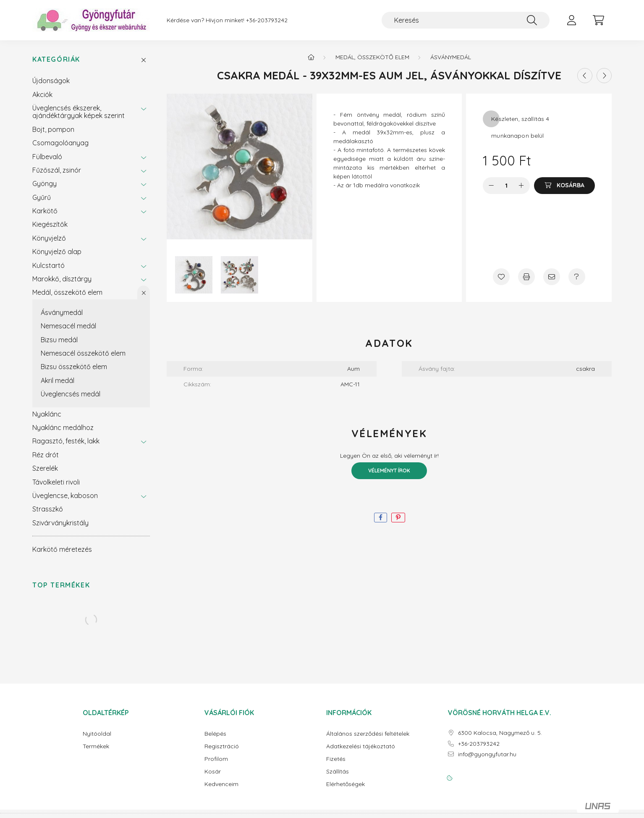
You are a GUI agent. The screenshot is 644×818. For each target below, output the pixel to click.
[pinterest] (398, 518)
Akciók (42, 94)
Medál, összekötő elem (67, 292)
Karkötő (45, 211)
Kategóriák (56, 59)
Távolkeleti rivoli (56, 482)
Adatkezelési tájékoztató (361, 746)
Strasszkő (48, 509)
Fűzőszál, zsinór (57, 170)
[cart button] (598, 20)
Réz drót (46, 455)
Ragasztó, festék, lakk (66, 441)
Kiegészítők (50, 224)
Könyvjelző (49, 238)
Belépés (215, 734)
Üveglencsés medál (71, 394)
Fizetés (336, 759)
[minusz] (491, 186)
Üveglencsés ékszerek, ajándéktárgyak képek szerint (79, 112)
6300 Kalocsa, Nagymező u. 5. (500, 733)
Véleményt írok (389, 471)
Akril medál (58, 380)
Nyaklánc (47, 414)
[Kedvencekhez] (501, 277)
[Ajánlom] (552, 277)
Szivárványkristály (60, 523)
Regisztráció (222, 746)
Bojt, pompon (53, 129)
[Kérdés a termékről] (577, 277)
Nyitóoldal (97, 734)
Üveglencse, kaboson (65, 496)
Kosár (213, 772)
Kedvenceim (221, 784)
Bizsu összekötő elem (74, 367)
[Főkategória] (311, 57)
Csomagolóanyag (60, 143)
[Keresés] (466, 20)
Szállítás (338, 772)
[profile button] (571, 20)
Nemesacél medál (68, 326)
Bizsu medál (59, 340)
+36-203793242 (267, 20)
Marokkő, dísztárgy (62, 279)
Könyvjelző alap (57, 252)
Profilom (216, 759)
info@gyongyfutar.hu (487, 754)
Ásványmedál (62, 312)
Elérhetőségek (346, 784)
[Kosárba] (564, 186)
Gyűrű (42, 197)
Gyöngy (45, 184)
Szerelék (45, 468)
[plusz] (521, 186)
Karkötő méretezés (62, 549)
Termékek (96, 746)
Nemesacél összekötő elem (83, 353)
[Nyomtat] (526, 277)
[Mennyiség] (507, 186)
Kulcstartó (48, 265)
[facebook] (381, 518)
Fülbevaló (47, 157)
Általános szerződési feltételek (368, 734)
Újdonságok (51, 81)
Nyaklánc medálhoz (63, 427)
